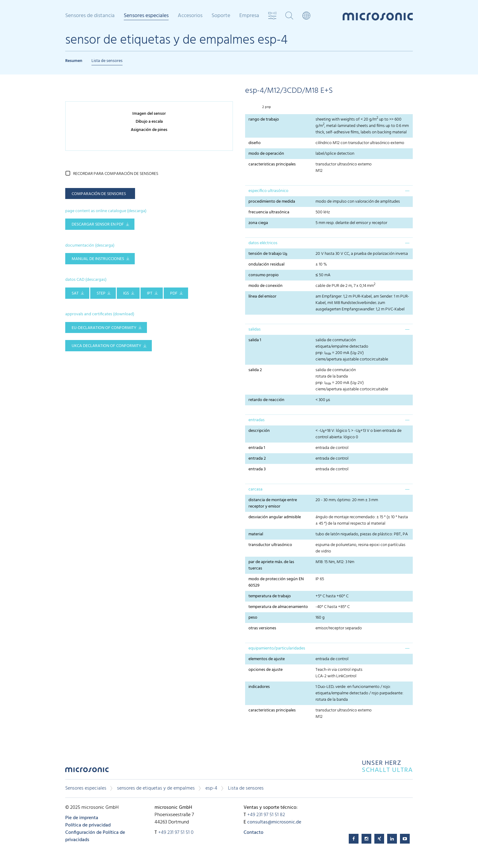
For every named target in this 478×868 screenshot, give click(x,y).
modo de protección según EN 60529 (276, 582)
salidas (255, 329)
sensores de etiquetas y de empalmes (156, 788)
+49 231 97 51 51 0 (176, 833)
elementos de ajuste (267, 659)
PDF (174, 293)
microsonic (87, 771)
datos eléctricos (263, 243)
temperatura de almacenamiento (278, 607)
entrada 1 (257, 448)
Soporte (221, 16)
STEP (101, 293)
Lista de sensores (107, 61)
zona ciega (258, 223)
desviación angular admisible (275, 517)
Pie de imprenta (82, 818)
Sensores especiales (146, 16)
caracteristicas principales (272, 164)
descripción (259, 431)
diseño (255, 143)
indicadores (259, 687)
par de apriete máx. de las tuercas (271, 565)
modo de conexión (266, 286)
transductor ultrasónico (270, 545)
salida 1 (255, 340)
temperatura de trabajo (270, 596)
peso (254, 618)
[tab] (329, 191)
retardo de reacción (266, 400)
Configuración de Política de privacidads (95, 836)
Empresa (249, 16)
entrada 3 (257, 469)
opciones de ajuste (266, 670)
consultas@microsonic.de (274, 822)
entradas (257, 420)
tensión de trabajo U (268, 254)
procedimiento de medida (272, 202)
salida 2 (255, 370)
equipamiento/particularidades (277, 648)
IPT (150, 293)
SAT (75, 293)
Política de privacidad (88, 825)
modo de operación (266, 154)
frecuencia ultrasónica (269, 212)
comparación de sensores (99, 194)
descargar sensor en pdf (98, 224)
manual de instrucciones (98, 259)
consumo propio (264, 275)
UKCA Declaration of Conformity (106, 346)
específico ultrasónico (268, 191)
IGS (126, 293)
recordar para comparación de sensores (116, 174)
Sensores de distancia (90, 16)
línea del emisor (262, 297)
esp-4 (211, 788)
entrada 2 (257, 459)
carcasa (255, 489)
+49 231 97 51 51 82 (266, 815)
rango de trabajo (264, 119)
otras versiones (262, 628)
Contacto (253, 833)
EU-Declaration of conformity (104, 328)
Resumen (74, 61)
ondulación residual (266, 264)
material (256, 534)
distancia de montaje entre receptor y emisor (273, 503)
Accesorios (190, 16)
